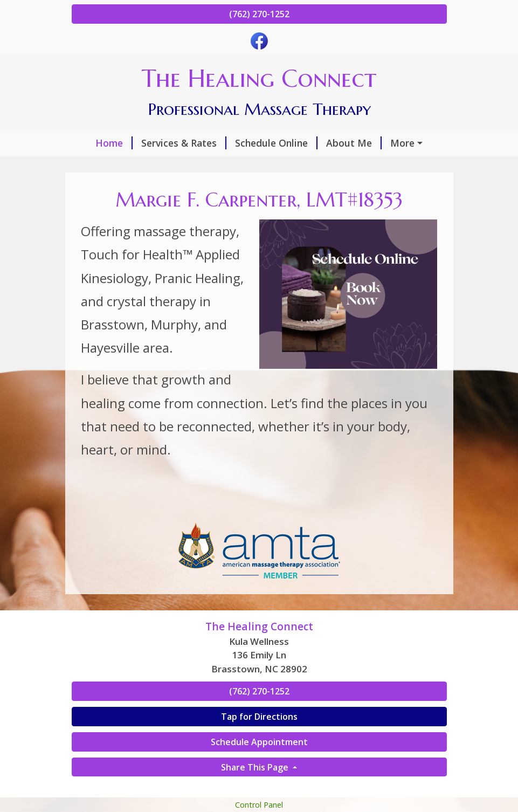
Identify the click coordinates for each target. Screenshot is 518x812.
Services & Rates (184, 143)
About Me (354, 143)
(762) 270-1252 (259, 14)
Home (114, 143)
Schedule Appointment (259, 742)
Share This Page (256, 767)
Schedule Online (276, 143)
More (402, 143)
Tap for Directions (259, 717)
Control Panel (259, 805)
